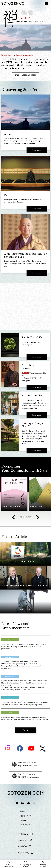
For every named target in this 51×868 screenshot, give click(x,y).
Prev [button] (13, 517)
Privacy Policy (25, 825)
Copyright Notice (26, 816)
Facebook (23, 840)
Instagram (23, 834)
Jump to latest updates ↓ (26, 75)
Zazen (10, 640)
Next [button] (38, 517)
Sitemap (23, 811)
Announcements (10, 657)
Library (10, 698)
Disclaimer (23, 820)
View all (26, 730)
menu (45, 2)
